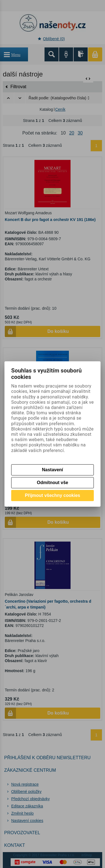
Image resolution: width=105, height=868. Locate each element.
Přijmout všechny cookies (53, 495)
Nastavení (53, 470)
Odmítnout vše (52, 483)
